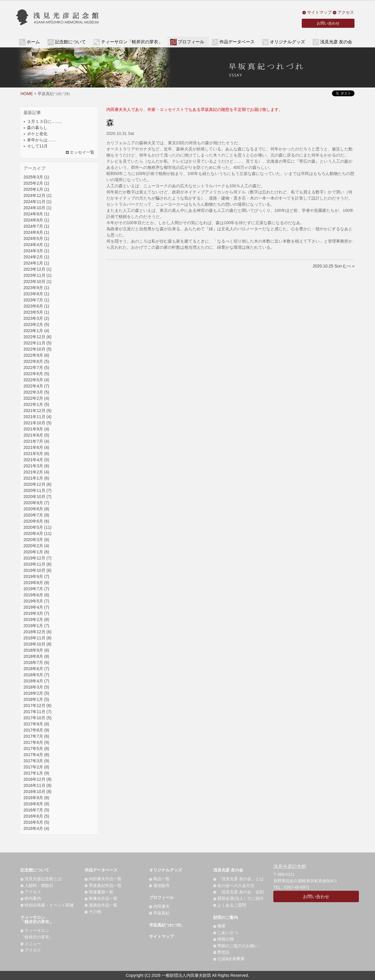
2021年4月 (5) (36, 460)
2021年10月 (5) (37, 423)
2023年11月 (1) (37, 275)
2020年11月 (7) (37, 490)
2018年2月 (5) (36, 693)
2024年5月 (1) (36, 238)
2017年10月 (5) (37, 718)
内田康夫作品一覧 (103, 879)
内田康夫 (159, 906)
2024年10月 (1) (37, 208)
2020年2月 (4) (36, 546)
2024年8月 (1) (36, 220)
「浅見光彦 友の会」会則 (238, 892)
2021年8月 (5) (36, 435)
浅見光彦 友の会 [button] (336, 42)
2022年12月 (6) (37, 337)
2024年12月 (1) (37, 195)
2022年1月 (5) (36, 404)
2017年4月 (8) (36, 755)
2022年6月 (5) (36, 374)
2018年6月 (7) (36, 669)
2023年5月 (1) (36, 312)
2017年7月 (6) (36, 736)
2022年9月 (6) (36, 355)
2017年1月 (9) (36, 773)
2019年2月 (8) (36, 619)
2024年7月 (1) (36, 226)
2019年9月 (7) (36, 576)
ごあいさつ (226, 933)
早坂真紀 (159, 913)
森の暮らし (35, 128)
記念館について (35, 870)
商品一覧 (159, 879)
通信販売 (159, 885)
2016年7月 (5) (36, 810)
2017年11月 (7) (37, 712)
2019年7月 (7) (36, 589)
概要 (219, 926)
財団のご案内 (226, 917)
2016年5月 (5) (36, 822)
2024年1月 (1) (36, 263)
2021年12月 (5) (37, 411)
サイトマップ (317, 12)
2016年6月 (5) (36, 816)
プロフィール (161, 897)
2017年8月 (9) (36, 730)
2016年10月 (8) (37, 792)
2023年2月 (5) (36, 325)
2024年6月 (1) (36, 232)
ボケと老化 (35, 134)
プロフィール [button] (191, 42)
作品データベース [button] (237, 42)
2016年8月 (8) (36, 804)
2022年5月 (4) (36, 380)
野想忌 (221, 952)
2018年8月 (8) (36, 656)
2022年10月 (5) (37, 349)
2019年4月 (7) (36, 607)
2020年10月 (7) (37, 497)
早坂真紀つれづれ (166, 925)
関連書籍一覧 (99, 892)
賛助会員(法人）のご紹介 (239, 898)
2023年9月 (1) (36, 288)
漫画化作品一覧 (101, 905)
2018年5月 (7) (36, 675)
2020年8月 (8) (36, 509)
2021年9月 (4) (36, 429)
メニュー (31, 944)
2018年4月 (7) (36, 681)
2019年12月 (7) (37, 558)
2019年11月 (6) (37, 564)
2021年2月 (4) (36, 472)
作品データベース (101, 870)
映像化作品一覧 (101, 898)
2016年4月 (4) (36, 828)
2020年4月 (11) (37, 533)
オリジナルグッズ (166, 870)
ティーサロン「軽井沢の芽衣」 (37, 920)
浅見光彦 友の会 (228, 870)
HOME (27, 94)
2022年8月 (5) (36, 361)
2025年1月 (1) (36, 189)
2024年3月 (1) (36, 251)
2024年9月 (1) (36, 214)
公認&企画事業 (229, 959)
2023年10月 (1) (37, 282)
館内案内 (31, 898)
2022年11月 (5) (37, 343)
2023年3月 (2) (36, 318)
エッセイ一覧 (80, 152)
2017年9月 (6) (36, 724)
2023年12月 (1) (37, 269)
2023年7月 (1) (36, 300)
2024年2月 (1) (36, 257)
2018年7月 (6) (36, 663)
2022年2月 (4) (36, 398)
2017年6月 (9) (36, 742)
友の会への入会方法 (234, 885)
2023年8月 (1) (36, 294)
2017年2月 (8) (36, 767)
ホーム (33, 42)
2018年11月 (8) (37, 638)
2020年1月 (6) (36, 552)
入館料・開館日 (37, 885)
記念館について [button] (70, 42)
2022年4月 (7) (36, 386)
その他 (93, 912)
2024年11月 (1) (37, 202)
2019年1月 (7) (36, 626)
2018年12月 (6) (37, 632)
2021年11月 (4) (37, 417)
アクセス (343, 12)
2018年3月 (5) (36, 687)
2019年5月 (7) (36, 601)
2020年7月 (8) (36, 515)
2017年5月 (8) (36, 749)
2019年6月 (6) (36, 595)
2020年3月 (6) (36, 540)
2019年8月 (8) (36, 583)
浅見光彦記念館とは (41, 879)
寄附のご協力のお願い (236, 946)
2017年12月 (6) (37, 706)
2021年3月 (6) (36, 466)
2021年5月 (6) (36, 454)
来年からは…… (40, 140)
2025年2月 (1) (36, 183)
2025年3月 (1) (36, 177)
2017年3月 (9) (36, 761)
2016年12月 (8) (37, 779)
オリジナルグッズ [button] (287, 42)
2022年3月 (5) (36, 392)
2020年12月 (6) (37, 484)
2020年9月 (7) (36, 503)
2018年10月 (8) (37, 644)
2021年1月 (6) (36, 478)
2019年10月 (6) (37, 570)
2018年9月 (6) (36, 650)
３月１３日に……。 (44, 121)
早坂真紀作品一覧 (103, 885)
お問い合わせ (328, 23)
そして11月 (36, 146)
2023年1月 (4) (36, 331)
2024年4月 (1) (36, 245)
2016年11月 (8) (37, 785)
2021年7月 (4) (36, 441)
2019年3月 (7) (36, 613)
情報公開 (224, 939)
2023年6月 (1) (36, 306)
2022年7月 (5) (36, 368)
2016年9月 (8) (36, 798)
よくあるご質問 (230, 905)
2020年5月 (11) (37, 527)
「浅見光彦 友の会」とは (238, 879)
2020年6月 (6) (36, 521)
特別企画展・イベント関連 (47, 905)
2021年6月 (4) (36, 447)
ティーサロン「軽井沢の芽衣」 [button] (132, 42)
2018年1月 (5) (36, 699)
